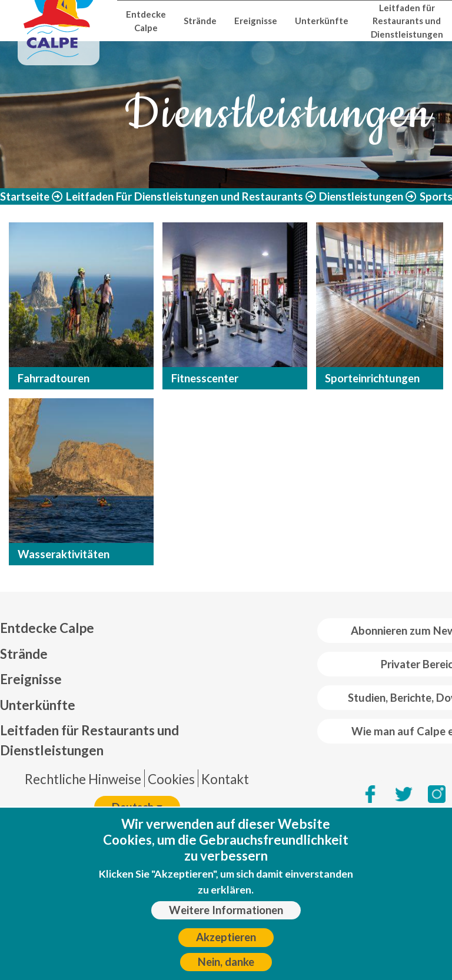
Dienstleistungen (361, 196)
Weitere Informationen (226, 910)
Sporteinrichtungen (372, 378)
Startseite (25, 196)
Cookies (171, 779)
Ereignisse (256, 21)
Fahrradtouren (54, 378)
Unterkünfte (322, 21)
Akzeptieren (226, 937)
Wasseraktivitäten (64, 554)
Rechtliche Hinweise (83, 779)
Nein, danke (226, 962)
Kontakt (225, 779)
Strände (200, 21)
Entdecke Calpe (146, 21)
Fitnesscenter (205, 378)
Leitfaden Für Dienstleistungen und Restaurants (185, 196)
